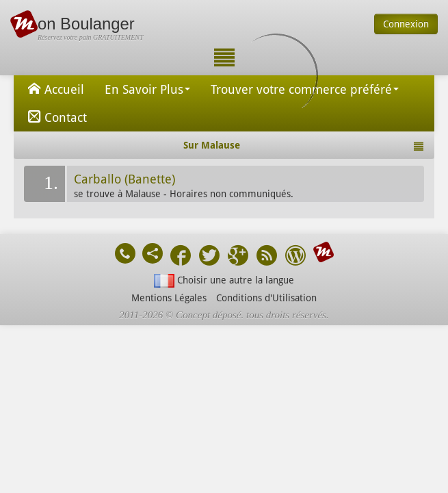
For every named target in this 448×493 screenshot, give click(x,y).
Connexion (406, 24)
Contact (55, 116)
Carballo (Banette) (124, 179)
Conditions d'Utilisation (266, 298)
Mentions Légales (169, 298)
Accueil (54, 88)
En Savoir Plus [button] (147, 89)
